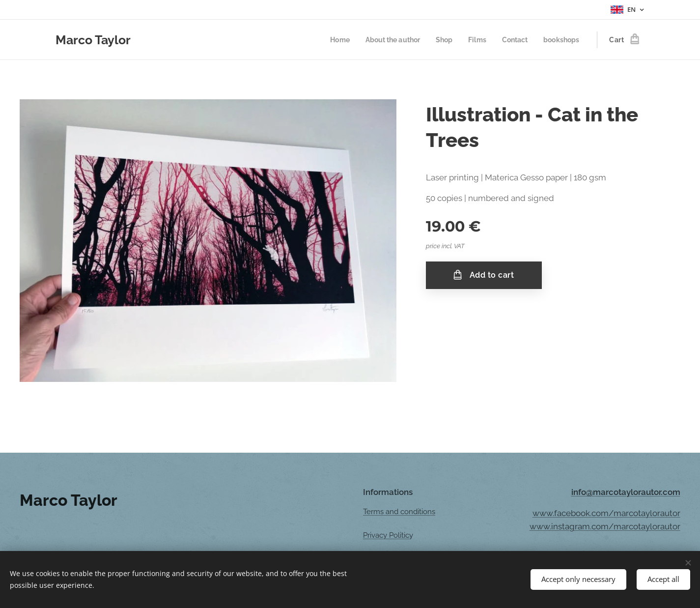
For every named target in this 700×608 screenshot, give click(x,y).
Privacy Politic (386, 536)
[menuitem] (329, 40)
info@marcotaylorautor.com (626, 492)
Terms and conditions (399, 512)
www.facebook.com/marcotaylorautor (606, 513)
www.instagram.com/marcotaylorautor (605, 526)
